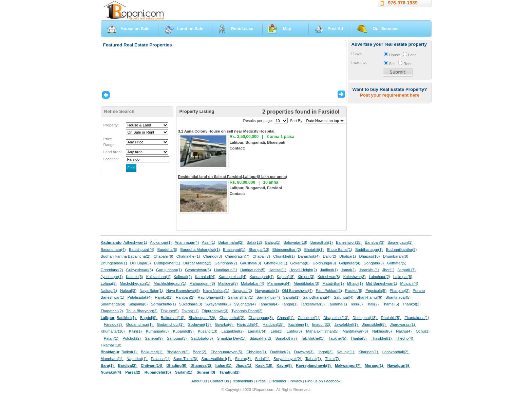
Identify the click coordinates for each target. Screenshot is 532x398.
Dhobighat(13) (365, 318)
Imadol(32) (322, 324)
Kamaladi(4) (205, 277)
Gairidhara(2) (226, 263)
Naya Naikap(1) (216, 291)
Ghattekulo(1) (275, 263)
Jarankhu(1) (369, 270)
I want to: (359, 62)
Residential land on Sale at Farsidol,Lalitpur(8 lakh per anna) (233, 177)
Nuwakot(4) (111, 372)
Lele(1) (277, 331)
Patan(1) (112, 338)
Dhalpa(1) (348, 256)
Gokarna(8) (300, 263)
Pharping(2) (399, 291)
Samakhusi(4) (268, 297)
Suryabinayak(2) (288, 359)
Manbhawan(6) (356, 331)
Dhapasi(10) (369, 256)
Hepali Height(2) (303, 270)
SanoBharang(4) (317, 297)
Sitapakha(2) (261, 338)
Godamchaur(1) (140, 324)
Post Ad (335, 29)
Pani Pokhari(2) (329, 291)
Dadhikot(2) (280, 352)
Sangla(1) (291, 297)
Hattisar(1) (278, 270)
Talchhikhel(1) (313, 338)
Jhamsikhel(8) (374, 324)
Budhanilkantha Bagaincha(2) (126, 256)
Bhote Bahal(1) (339, 250)
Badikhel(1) (127, 318)
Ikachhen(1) (298, 324)
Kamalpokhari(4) (232, 277)
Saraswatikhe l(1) (217, 359)
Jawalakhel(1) (347, 324)
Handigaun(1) (226, 270)
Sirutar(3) (243, 359)
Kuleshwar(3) (355, 277)
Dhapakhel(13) (336, 318)
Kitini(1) (136, 331)
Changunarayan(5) (227, 352)
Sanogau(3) (177, 338)
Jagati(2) (326, 352)
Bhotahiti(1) (314, 250)
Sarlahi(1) (184, 372)
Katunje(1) (346, 352)
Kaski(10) (264, 365)
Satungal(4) (344, 297)
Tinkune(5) (169, 311)
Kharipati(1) (369, 352)
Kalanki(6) (134, 277)
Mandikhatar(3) (307, 283)
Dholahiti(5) (391, 318)
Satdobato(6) (203, 338)
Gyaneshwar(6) (198, 270)
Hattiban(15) (274, 324)
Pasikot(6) (354, 291)
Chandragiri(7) (237, 256)
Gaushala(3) (251, 263)
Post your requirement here (390, 95)
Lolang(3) (109, 283)
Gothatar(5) (396, 263)
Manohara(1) (112, 359)
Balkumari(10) (173, 318)
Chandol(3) (213, 256)
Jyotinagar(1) (112, 277)
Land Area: (113, 152)
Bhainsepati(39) (202, 318)
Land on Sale (190, 29)
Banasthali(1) (322, 242)
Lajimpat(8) (403, 277)
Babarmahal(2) (231, 242)
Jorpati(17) (406, 270)
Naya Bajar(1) (151, 291)
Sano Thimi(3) (186, 359)
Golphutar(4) (350, 263)
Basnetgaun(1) (400, 242)
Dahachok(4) (309, 256)
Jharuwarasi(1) (403, 324)
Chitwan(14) (152, 365)
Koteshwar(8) (329, 277)
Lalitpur (108, 318)
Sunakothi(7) (287, 338)
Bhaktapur (110, 352)
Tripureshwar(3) (215, 311)
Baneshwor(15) (349, 242)
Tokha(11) (190, 311)
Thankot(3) (411, 304)
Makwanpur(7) (348, 365)
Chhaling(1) (257, 352)
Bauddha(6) (167, 250)
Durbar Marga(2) (197, 263)
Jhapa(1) (244, 365)
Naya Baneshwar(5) (183, 291)
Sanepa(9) (154, 338)
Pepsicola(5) (376, 291)
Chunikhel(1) (284, 256)
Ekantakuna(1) (417, 318)
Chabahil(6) (164, 256)
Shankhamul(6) (369, 297)
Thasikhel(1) (382, 338)
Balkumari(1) (152, 352)
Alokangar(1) (161, 242)
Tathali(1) (314, 359)
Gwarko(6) (224, 324)
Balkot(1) (130, 352)
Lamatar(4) (258, 331)
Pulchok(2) (132, 338)
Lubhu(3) (295, 331)
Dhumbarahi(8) (396, 256)
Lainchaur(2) (379, 277)
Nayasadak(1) (267, 291)
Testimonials (243, 381)
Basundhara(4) (113, 250)
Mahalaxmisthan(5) (323, 331)
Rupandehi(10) (158, 372)
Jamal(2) (348, 270)
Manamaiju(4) (279, 283)
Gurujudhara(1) (169, 270)
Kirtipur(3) (306, 277)
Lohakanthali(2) (396, 352)
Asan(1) (208, 242)
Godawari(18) (200, 324)
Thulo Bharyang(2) (142, 311)
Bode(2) (200, 352)
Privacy (296, 381)
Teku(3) (356, 304)
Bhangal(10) (259, 250)
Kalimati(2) (183, 277)
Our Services (385, 29)
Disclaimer (278, 381)
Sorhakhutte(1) (164, 304)
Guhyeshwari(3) (140, 270)
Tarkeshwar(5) (313, 304)
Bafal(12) (254, 242)
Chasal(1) (286, 318)
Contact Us (219, 381)
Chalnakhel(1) (188, 256)
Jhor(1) (388, 270)
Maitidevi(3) (228, 283)
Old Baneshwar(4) (297, 291)
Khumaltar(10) (113, 331)
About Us (199, 381)
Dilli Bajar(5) (141, 263)
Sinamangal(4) (113, 304)
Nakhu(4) (404, 331)
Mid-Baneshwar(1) (382, 283)
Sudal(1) (263, 359)
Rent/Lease (242, 29)
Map (287, 29)
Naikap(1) (109, 291)
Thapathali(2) (112, 311)
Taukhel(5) (338, 338)
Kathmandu (111, 242)
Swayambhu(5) (218, 304)
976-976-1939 (403, 3)
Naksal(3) (128, 291)
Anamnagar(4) (187, 242)
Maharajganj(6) (202, 283)
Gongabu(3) (374, 263)
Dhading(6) (177, 365)
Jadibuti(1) (329, 270)
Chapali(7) (261, 256)
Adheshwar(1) (135, 242)
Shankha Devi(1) (232, 338)
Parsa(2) (133, 372)
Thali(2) (372, 304)
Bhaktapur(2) (178, 352)
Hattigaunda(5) (253, 270)
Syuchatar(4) (245, 304)
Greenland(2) (112, 270)
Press (261, 381)
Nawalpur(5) (398, 365)
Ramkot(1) (164, 297)
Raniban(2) (185, 297)
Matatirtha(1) (333, 283)
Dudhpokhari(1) (167, 263)
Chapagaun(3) (261, 318)
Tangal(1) (290, 304)
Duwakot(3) (304, 352)
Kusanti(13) (208, 331)
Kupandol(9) (184, 331)
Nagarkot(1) (137, 359)
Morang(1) (374, 365)
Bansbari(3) (375, 242)
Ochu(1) (423, 331)
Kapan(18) (286, 277)
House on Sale (135, 29)
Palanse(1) (161, 359)
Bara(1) (108, 365)
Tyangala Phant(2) (247, 311)
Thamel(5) (390, 304)
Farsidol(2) (113, 324)
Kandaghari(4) (262, 277)
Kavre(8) (285, 365)
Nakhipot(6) (383, 331)
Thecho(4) (405, 338)
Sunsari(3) (206, 372)
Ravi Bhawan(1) (211, 297)
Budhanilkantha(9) (401, 250)
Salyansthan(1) (240, 297)
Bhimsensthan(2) (287, 250)
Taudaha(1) (337, 304)
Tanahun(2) (230, 372)
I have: (357, 54)
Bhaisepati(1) (234, 250)
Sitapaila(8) (138, 304)
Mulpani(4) (409, 283)
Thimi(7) (332, 359)
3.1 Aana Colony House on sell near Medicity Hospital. (227, 131)
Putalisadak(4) (139, 297)
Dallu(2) (329, 256)
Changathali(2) (233, 318)
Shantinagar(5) (398, 297)
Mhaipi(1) (355, 283)
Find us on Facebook (323, 381)
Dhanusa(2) (201, 365)
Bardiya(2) (128, 365)
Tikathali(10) (112, 345)
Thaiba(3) (359, 338)
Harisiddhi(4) (248, 324)
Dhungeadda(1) (114, 263)
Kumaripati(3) (158, 331)
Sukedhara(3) (191, 304)
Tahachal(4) (269, 304)
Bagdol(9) (149, 318)
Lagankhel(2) (233, 331)
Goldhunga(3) (324, 263)
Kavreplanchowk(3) (314, 365)
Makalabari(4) (252, 283)
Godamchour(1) (171, 324)
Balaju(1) (273, 242)
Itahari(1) (224, 365)
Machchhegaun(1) (135, 283)
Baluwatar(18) (296, 242)
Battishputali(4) (142, 250)
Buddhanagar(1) (369, 250)
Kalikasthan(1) (158, 277)
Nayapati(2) (242, 291)
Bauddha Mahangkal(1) (200, 250)
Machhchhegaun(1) (170, 283)
